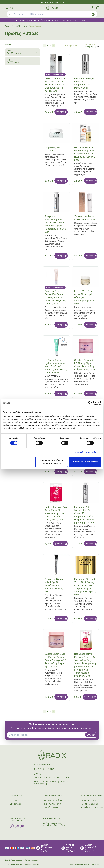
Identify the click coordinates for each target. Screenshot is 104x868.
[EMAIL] (47, 735)
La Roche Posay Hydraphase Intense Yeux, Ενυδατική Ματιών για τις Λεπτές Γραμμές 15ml (56, 366)
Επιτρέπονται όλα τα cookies (85, 462)
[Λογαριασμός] (93, 8)
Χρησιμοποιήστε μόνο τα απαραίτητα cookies (51, 462)
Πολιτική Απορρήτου (52, 804)
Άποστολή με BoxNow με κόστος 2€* (52, 2)
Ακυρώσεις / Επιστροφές (92, 807)
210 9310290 (48, 769)
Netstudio (94, 864)
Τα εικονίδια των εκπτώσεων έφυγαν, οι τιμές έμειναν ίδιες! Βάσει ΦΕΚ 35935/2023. (52, 20)
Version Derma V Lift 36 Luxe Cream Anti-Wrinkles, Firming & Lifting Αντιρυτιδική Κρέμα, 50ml (55, 85)
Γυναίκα (15, 26)
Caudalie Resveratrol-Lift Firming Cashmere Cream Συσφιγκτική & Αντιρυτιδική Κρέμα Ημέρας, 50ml (56, 660)
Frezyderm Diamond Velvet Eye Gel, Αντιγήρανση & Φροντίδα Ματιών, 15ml (55, 585)
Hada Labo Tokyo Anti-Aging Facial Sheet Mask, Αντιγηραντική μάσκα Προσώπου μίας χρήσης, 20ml (56, 513)
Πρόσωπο (23, 26)
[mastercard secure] (34, 848)
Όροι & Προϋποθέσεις (53, 800)
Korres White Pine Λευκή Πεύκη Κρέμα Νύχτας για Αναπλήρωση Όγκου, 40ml (85, 297)
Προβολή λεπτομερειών (85, 452)
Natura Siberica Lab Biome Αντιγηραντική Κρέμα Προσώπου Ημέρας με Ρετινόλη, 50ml (85, 154)
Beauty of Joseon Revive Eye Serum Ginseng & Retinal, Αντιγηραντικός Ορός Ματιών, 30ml (55, 297)
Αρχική (8, 26)
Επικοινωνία (15, 804)
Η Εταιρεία (15, 800)
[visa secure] (28, 848)
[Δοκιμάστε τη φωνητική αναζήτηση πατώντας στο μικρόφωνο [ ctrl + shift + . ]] (93, 14)
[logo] (52, 8)
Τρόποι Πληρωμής (89, 804)
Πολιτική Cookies (50, 807)
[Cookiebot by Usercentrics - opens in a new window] (90, 403)
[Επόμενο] (54, 46)
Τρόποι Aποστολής (90, 800)
